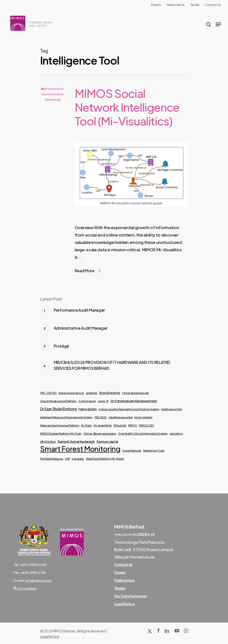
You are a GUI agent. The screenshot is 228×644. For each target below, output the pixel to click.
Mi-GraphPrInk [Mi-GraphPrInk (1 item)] (103, 425)
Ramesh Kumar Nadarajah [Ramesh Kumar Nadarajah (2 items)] (76, 441)
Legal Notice (50, 636)
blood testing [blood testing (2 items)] (110, 393)
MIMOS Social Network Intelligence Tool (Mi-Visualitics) (127, 107)
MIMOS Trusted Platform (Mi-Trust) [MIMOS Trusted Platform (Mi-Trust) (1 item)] (61, 433)
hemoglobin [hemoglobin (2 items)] (88, 409)
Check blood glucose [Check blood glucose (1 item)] (136, 393)
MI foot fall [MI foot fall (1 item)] (120, 425)
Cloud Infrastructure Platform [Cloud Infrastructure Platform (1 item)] (58, 401)
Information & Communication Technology (53, 94)
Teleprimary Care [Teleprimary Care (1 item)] (154, 450)
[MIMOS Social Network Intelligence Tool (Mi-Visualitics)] (131, 220)
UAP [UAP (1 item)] (67, 459)
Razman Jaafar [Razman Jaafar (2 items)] (107, 441)
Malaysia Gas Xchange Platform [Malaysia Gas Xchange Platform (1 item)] (60, 425)
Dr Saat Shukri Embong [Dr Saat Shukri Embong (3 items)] (59, 409)
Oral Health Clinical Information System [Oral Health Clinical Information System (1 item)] (143, 433)
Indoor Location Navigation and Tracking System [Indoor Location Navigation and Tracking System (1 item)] (129, 409)
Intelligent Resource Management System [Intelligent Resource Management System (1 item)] (66, 417)
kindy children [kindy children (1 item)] (143, 417)
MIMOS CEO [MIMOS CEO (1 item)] (146, 425)
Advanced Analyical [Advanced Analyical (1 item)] (71, 393)
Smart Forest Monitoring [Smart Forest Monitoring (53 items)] (80, 449)
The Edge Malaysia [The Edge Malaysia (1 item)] (52, 459)
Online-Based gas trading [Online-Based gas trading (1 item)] (100, 433)
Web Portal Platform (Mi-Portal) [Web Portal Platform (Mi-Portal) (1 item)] (105, 459)
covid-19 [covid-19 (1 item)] (103, 401)
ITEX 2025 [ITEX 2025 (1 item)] (100, 417)
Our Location (25, 588)
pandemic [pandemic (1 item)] (176, 433)
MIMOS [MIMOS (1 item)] (132, 425)
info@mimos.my (38, 580)
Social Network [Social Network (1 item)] (132, 450)
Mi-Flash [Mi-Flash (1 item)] (86, 425)
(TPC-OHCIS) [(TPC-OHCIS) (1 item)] (48, 393)
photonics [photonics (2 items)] (48, 441)
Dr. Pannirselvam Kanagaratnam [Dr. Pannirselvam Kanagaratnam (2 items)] (134, 401)
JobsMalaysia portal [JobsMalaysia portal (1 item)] (121, 417)
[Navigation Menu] (218, 24)
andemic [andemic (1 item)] (92, 393)
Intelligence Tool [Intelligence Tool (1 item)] (171, 409)
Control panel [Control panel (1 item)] (87, 401)
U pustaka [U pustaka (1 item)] (78, 459)
